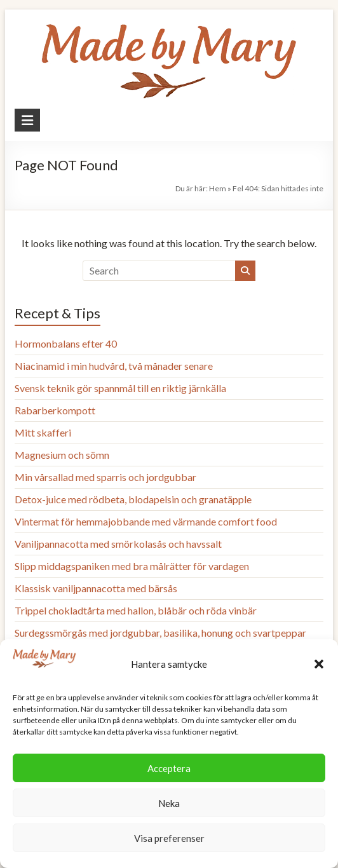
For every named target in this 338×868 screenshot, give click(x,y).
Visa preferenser (169, 838)
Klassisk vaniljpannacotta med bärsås (96, 588)
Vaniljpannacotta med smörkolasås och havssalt (118, 544)
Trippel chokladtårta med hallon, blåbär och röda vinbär (136, 610)
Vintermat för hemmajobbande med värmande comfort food (146, 521)
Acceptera (169, 768)
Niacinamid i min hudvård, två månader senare (114, 366)
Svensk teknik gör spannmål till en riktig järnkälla (120, 388)
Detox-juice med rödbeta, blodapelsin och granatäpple (133, 499)
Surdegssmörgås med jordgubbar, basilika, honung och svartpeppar (160, 633)
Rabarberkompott (55, 410)
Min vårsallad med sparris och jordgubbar (105, 477)
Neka (169, 803)
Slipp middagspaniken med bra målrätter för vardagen (132, 566)
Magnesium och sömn (62, 455)
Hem (218, 188)
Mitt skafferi (43, 432)
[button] (319, 664)
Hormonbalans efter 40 (66, 343)
